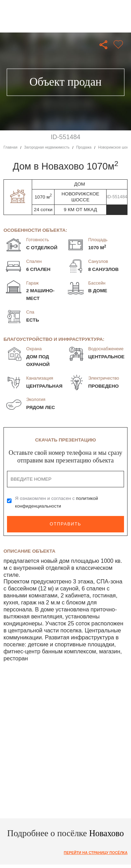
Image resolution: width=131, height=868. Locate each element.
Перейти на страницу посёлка (94, 853)
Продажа (86, 148)
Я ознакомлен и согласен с (57, 502)
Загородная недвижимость (48, 148)
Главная (11, 148)
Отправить (65, 524)
